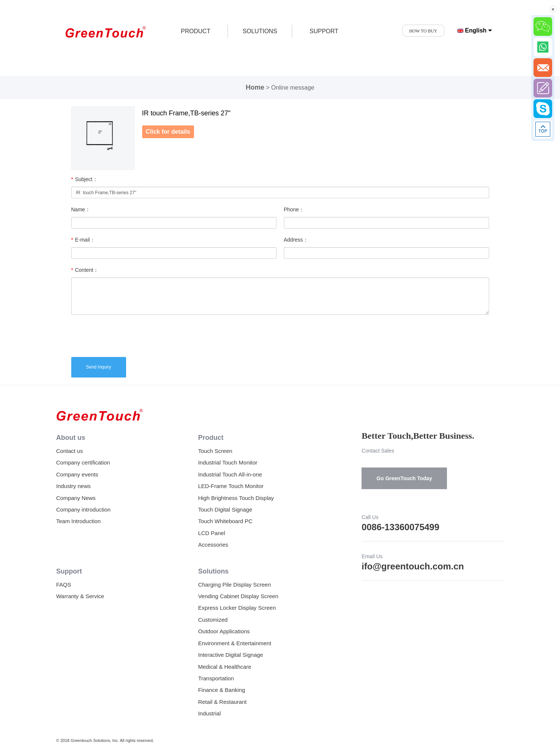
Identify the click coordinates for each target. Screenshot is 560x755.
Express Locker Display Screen (237, 608)
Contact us (70, 451)
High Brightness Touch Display (236, 498)
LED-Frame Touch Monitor (231, 486)
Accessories (213, 545)
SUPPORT (324, 31)
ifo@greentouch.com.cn (413, 566)
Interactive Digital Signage (231, 655)
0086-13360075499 (400, 527)
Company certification (83, 462)
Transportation (216, 678)
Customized (213, 620)
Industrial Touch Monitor (228, 462)
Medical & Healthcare (225, 667)
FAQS (64, 585)
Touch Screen (215, 451)
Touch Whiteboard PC (225, 521)
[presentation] (128, 335)
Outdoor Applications (224, 631)
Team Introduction (79, 521)
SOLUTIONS (260, 31)
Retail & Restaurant (222, 702)
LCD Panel (212, 533)
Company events (77, 474)
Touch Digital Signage (225, 509)
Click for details (168, 132)
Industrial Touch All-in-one (230, 474)
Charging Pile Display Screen (234, 585)
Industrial (209, 713)
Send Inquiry (99, 367)
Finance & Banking (222, 690)
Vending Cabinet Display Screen (238, 596)
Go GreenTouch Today (404, 478)
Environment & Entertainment (235, 643)
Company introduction (84, 509)
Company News (76, 498)
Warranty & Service (80, 596)
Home (255, 87)
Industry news (74, 486)
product (196, 31)
